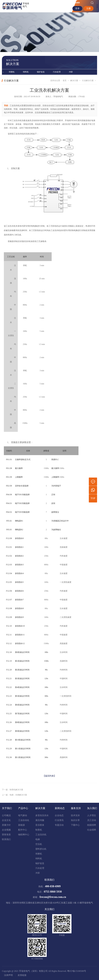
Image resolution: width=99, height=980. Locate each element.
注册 (89, 8)
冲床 (71, 72)
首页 (65, 81)
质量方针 (6, 825)
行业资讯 (59, 820)
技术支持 (75, 815)
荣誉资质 (6, 835)
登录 (77, 8)
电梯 (38, 839)
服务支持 (76, 808)
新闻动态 (60, 808)
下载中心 (75, 825)
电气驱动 (23, 815)
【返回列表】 (49, 779)
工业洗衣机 (41, 835)
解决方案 (74, 81)
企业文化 (6, 820)
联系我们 (6, 839)
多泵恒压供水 (42, 815)
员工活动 (92, 820)
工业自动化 (24, 820)
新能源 (21, 825)
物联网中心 (24, 835)
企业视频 (6, 830)
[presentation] (3, 72)
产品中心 (23, 808)
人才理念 (92, 815)
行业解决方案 (88, 81)
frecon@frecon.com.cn (53, 897)
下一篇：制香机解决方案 (13, 792)
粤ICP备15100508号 (77, 971)
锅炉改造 (41, 72)
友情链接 (22, 975)
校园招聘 (92, 825)
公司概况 (6, 815)
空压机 (39, 844)
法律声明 (8, 975)
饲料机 (26, 72)
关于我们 (7, 808)
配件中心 (23, 830)
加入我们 (92, 808)
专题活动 (59, 825)
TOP (93, 498)
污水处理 (57, 72)
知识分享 (75, 820)
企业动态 (59, 815)
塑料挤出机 (41, 849)
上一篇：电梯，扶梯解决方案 (14, 798)
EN (69, 8)
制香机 (39, 830)
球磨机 (12, 72)
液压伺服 (40, 820)
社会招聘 (92, 830)
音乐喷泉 (40, 825)
